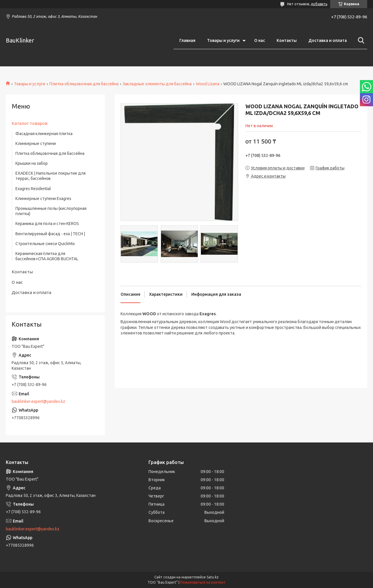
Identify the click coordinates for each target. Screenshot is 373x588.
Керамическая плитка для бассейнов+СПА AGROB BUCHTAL (47, 256)
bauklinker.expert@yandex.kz (38, 401)
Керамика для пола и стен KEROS (47, 224)
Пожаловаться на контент (203, 582)
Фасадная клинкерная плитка (44, 134)
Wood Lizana (208, 84)
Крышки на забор (32, 163)
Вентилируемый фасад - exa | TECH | (50, 234)
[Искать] (360, 40)
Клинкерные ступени (36, 144)
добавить (319, 4)
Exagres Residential (33, 189)
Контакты (287, 40)
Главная (187, 40)
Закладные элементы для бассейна (157, 84)
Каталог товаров (30, 123)
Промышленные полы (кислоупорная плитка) (51, 211)
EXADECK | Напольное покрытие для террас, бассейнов (51, 176)
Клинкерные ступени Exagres (43, 199)
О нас (260, 40)
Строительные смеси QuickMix (45, 244)
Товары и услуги (223, 40)
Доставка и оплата (328, 40)
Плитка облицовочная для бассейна (84, 84)
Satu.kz (213, 577)
